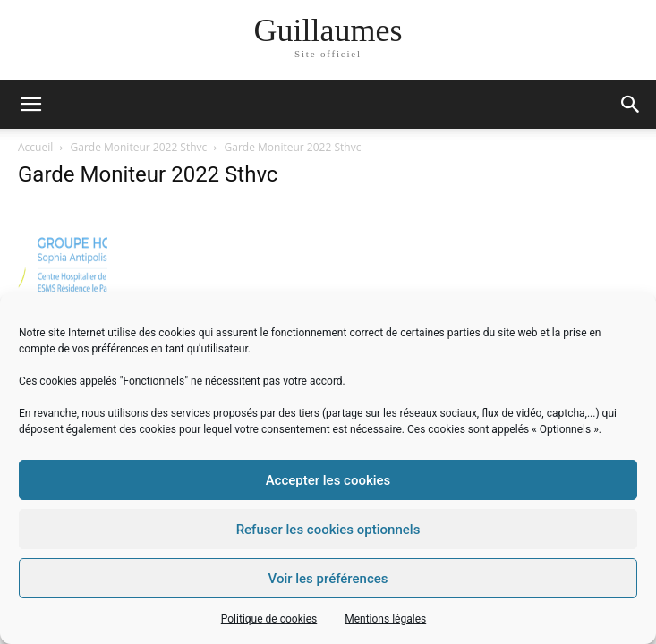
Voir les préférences (328, 579)
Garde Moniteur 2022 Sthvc (139, 147)
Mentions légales (385, 619)
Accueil (35, 147)
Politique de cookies (269, 619)
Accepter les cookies (328, 480)
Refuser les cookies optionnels (328, 530)
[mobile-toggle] (30, 105)
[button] (631, 105)
